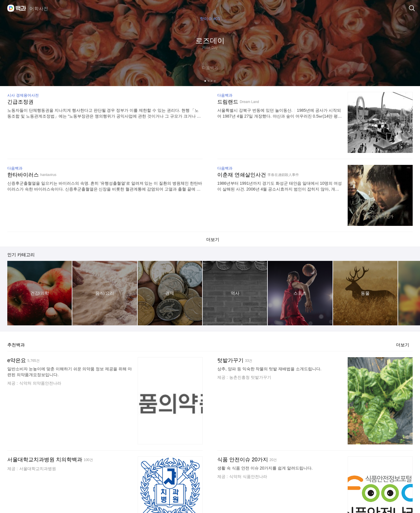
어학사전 (39, 9)
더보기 (402, 343)
